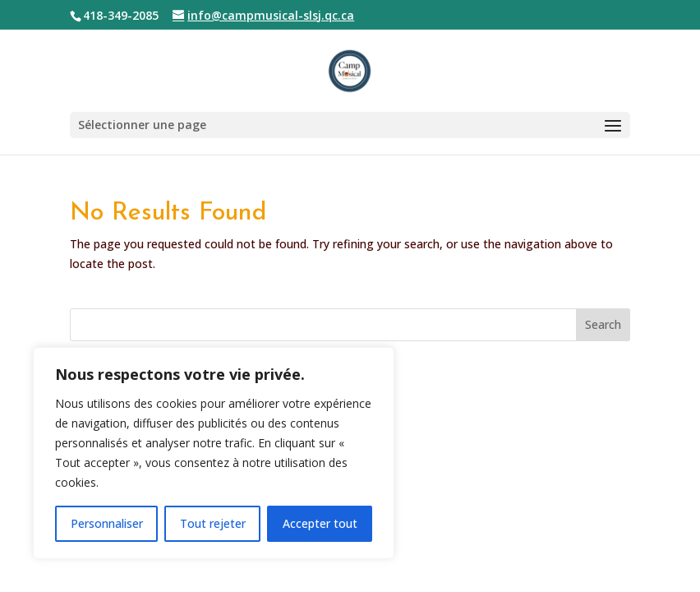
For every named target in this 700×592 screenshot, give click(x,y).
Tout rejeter (213, 523)
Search (603, 324)
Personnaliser (107, 523)
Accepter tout (320, 523)
